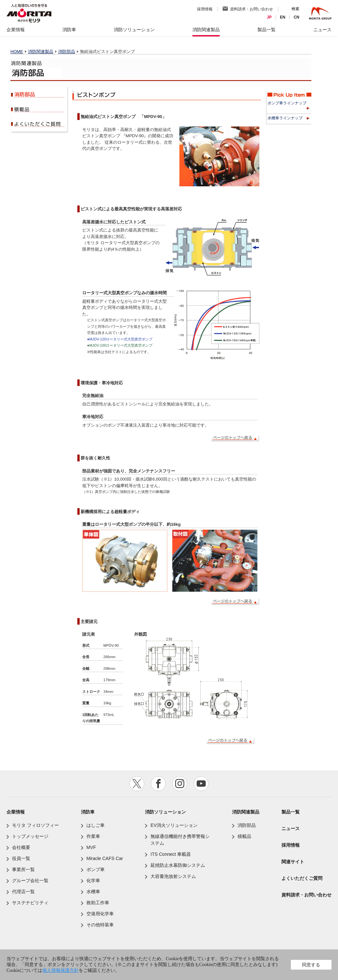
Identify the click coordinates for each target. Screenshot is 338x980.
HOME (17, 52)
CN (297, 17)
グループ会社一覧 (30, 881)
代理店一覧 (23, 892)
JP (269, 17)
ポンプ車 (96, 869)
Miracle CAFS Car (105, 858)
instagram (180, 784)
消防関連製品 (41, 52)
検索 (295, 9)
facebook (158, 784)
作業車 (93, 836)
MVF (91, 847)
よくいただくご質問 (39, 124)
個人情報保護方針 (60, 970)
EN (283, 17)
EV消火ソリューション (174, 825)
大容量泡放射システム (173, 876)
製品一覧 (291, 812)
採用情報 (205, 9)
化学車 (93, 881)
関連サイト (293, 862)
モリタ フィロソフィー (35, 825)
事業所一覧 (23, 869)
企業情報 (16, 812)
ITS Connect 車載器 (171, 854)
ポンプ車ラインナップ (287, 103)
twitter (137, 784)
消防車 (88, 812)
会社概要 (21, 847)
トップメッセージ (30, 836)
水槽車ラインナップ (285, 118)
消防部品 (67, 52)
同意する (311, 965)
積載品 (39, 109)
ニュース (291, 828)
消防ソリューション (165, 812)
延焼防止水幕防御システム (178, 865)
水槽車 (93, 892)
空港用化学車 (100, 914)
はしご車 (96, 825)
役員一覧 (21, 858)
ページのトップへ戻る (235, 438)
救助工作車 (98, 903)
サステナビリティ (30, 903)
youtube (201, 784)
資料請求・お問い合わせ (252, 9)
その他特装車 (100, 925)
